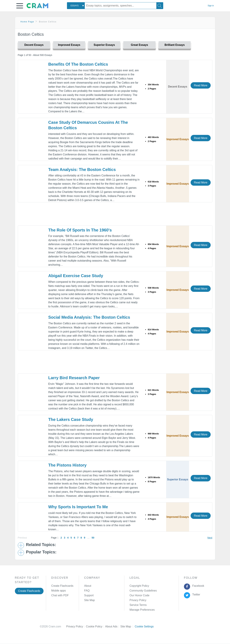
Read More (201, 85)
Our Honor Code (139, 595)
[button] (20, 6)
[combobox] (76, 6)
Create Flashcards (29, 591)
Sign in (211, 6)
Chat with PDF (60, 595)
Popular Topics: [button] (41, 552)
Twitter (195, 595)
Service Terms (138, 605)
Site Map (89, 600)
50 (93, 538)
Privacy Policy (138, 600)
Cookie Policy (96, 626)
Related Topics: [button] (41, 545)
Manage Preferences (142, 610)
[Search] (160, 6)
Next (210, 538)
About (88, 586)
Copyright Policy (139, 586)
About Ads (113, 626)
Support (89, 595)
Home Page (27, 22)
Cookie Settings (144, 626)
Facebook (197, 586)
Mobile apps (58, 591)
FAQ (87, 591)
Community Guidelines (143, 591)
